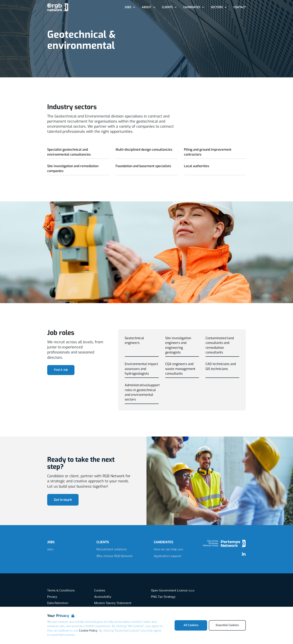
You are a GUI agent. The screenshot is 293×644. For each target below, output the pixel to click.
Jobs (50, 550)
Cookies (100, 591)
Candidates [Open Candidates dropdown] (194, 7)
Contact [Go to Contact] (240, 7)
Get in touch (63, 500)
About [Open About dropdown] (149, 7)
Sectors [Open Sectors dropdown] (219, 7)
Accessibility (103, 597)
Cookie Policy (88, 631)
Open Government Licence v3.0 (173, 591)
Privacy (52, 597)
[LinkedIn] (244, 554)
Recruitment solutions (112, 550)
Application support (168, 556)
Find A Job (61, 370)
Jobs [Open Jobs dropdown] (130, 7)
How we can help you (168, 550)
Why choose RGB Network (114, 556)
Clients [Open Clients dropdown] (169, 7)
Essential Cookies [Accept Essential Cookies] (227, 625)
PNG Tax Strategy (163, 597)
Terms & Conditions (61, 591)
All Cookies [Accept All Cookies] (191, 625)
